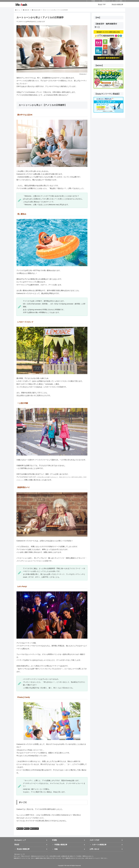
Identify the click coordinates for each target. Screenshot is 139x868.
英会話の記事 (34, 829)
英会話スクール (106, 1)
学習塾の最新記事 (61, 845)
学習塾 (93, 1)
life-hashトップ (20, 840)
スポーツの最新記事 (99, 845)
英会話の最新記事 (23, 849)
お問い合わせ (94, 849)
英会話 (27, 829)
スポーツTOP (94, 840)
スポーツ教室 (119, 1)
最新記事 (20, 829)
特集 (56, 849)
